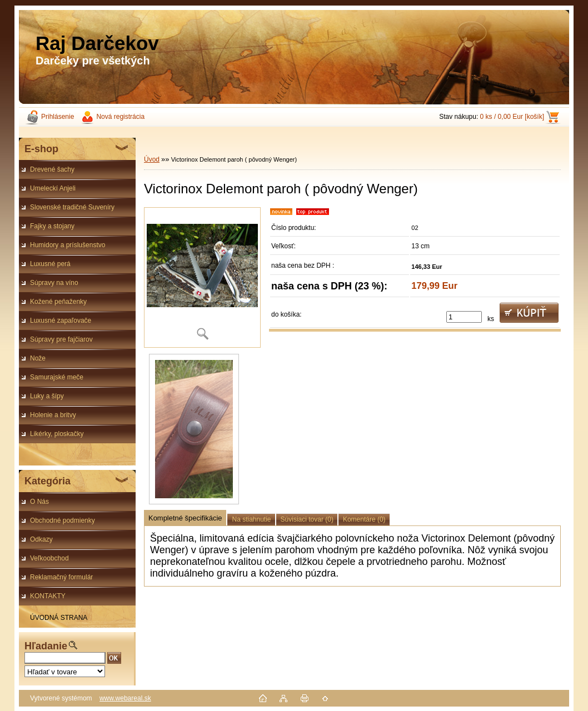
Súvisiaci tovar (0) (307, 519)
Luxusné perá (50, 264)
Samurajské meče (57, 377)
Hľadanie (46, 646)
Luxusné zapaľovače (61, 321)
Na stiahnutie (251, 519)
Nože (38, 358)
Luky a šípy (47, 396)
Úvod (152, 159)
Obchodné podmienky (63, 520)
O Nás (39, 502)
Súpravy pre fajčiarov (61, 339)
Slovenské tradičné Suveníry (72, 207)
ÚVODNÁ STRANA (59, 618)
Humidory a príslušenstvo (68, 245)
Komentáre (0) (364, 519)
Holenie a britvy (53, 415)
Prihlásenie (58, 117)
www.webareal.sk (125, 698)
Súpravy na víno (54, 283)
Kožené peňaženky (58, 302)
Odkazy (41, 539)
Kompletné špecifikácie (185, 518)
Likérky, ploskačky (57, 434)
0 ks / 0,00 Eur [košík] (512, 117)
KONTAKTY (48, 596)
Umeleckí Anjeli (53, 188)
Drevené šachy (52, 169)
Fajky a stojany (52, 226)
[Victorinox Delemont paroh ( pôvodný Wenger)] (202, 277)
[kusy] (464, 317)
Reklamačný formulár (61, 577)
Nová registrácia (120, 117)
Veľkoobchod (49, 558)
